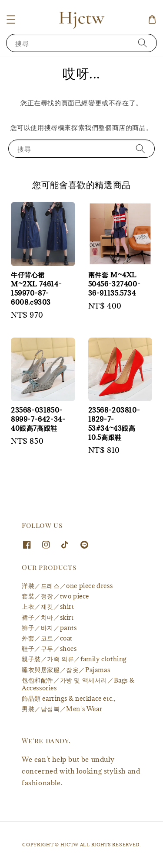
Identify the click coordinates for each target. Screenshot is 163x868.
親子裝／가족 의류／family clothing (74, 659)
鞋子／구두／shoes (49, 649)
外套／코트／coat (47, 638)
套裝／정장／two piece (55, 596)
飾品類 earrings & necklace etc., (68, 698)
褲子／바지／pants (49, 628)
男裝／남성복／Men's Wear (62, 709)
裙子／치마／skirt (48, 617)
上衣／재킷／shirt (48, 606)
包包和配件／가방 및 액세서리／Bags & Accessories (78, 684)
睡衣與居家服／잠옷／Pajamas (66, 670)
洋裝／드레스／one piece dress (67, 586)
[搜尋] (143, 43)
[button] (11, 20)
